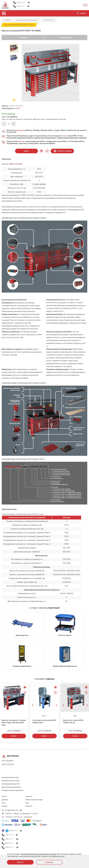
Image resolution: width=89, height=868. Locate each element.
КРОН (17, 108)
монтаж (21, 141)
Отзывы (5, 806)
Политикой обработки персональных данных (39, 854)
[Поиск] (82, 14)
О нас (4, 803)
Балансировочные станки (11, 781)
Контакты (29, 806)
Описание (23, 38)
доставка (20, 130)
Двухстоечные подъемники (11, 787)
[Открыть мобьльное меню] (4, 13)
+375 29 (15, 831)
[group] (50, 73)
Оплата (64, 136)
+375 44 (23, 3)
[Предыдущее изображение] (33, 699)
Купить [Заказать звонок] (14, 736)
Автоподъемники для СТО (11, 784)
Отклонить (49, 862)
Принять (20, 862)
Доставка (5, 800)
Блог (27, 803)
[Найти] (78, 14)
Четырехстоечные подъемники (13, 790)
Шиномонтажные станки (10, 777)
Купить (26, 151)
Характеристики (66, 38)
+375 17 (23, 6)
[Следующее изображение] (56, 699)
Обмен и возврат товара (34, 800)
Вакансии (29, 796)
